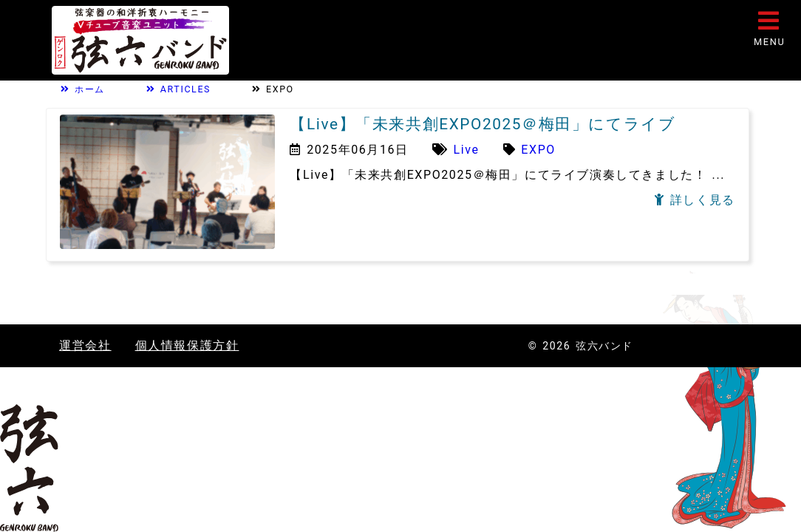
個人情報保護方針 (187, 345)
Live (467, 150)
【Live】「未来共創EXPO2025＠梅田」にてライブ (483, 124)
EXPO (538, 150)
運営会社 (85, 345)
